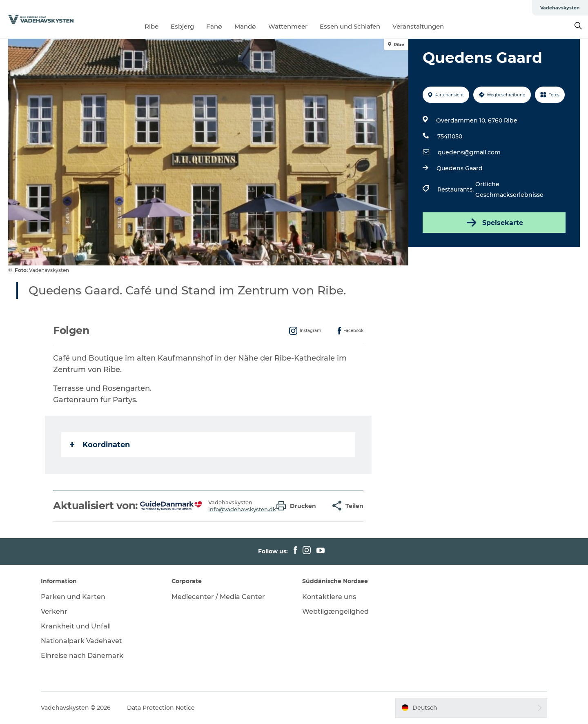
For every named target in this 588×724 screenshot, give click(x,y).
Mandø (245, 26)
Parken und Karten (73, 597)
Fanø (214, 26)
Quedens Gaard (460, 168)
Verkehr (54, 612)
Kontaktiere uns (329, 597)
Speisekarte (494, 223)
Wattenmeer (288, 26)
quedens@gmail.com (469, 152)
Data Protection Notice (161, 708)
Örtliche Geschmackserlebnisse (509, 189)
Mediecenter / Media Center (218, 597)
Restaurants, (456, 189)
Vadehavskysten (560, 8)
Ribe (151, 26)
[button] (298, 506)
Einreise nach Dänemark (82, 656)
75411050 (450, 136)
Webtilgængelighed (335, 612)
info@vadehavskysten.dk (242, 509)
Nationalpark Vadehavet (81, 641)
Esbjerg (182, 26)
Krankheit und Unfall (76, 626)
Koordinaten (100, 445)
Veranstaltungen (418, 26)
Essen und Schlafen (350, 26)
